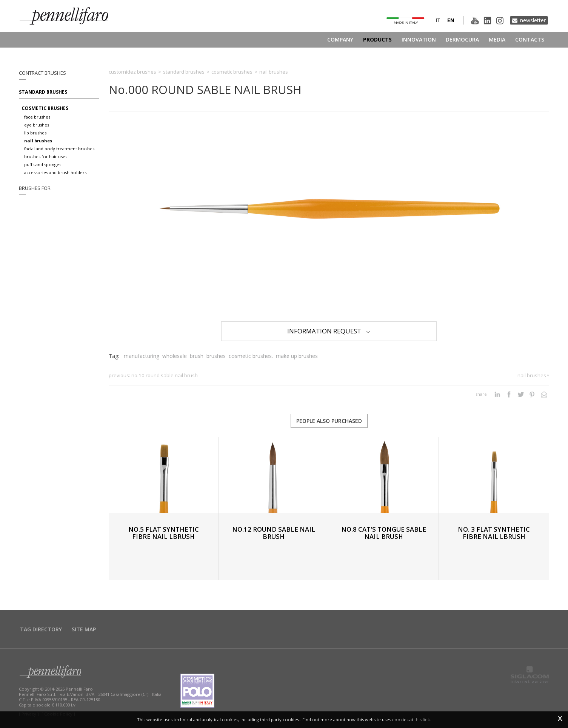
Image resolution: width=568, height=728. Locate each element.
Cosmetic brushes (45, 108)
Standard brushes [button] (43, 92)
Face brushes (37, 117)
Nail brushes (38, 141)
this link (422, 720)
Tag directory (41, 629)
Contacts (530, 39)
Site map (84, 629)
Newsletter (533, 20)
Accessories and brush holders (55, 172)
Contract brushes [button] (42, 73)
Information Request (329, 331)
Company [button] (340, 39)
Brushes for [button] (35, 188)
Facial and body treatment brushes (59, 149)
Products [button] (377, 39)
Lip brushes (35, 133)
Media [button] (497, 39)
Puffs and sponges (43, 164)
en (451, 20)
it (438, 20)
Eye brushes (37, 125)
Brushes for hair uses (46, 157)
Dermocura (462, 39)
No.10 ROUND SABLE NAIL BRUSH (165, 375)
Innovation (419, 39)
